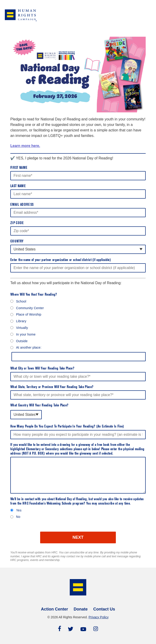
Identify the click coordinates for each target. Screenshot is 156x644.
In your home (26, 334)
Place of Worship (29, 314)
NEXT (78, 537)
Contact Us (104, 609)
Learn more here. (25, 146)
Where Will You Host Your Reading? (34, 295)
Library (21, 321)
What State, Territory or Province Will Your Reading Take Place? (52, 387)
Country (17, 241)
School (21, 301)
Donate (81, 609)
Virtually (22, 328)
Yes (19, 510)
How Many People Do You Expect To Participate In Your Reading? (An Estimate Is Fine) (67, 427)
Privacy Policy (99, 617)
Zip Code (17, 223)
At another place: (29, 347)
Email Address (22, 205)
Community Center (30, 308)
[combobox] (78, 249)
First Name (19, 168)
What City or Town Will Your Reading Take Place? (42, 369)
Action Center (55, 609)
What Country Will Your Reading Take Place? (39, 405)
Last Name (18, 186)
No (18, 517)
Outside (22, 341)
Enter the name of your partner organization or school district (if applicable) (61, 260)
